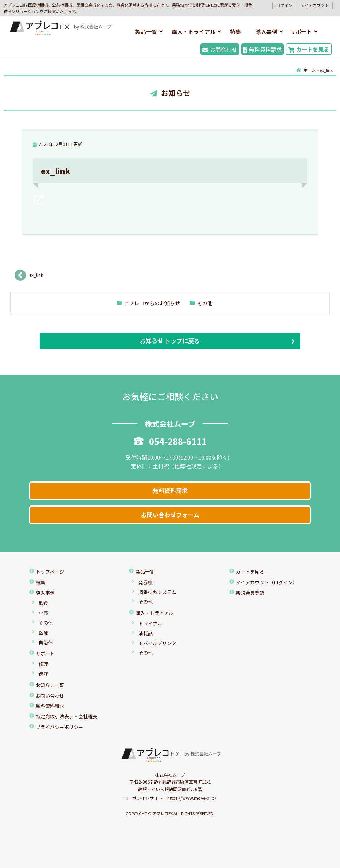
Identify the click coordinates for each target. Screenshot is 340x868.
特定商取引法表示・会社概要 (67, 716)
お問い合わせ (50, 696)
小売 (43, 613)
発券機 (146, 582)
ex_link (36, 275)
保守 (43, 674)
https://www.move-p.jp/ (192, 798)
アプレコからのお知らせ (152, 303)
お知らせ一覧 (50, 685)
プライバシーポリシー (59, 727)
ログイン (284, 5)
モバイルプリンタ (157, 643)
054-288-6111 (170, 441)
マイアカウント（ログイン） (267, 582)
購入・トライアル (194, 32)
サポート (301, 32)
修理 (43, 664)
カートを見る (309, 49)
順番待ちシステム (157, 592)
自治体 (46, 642)
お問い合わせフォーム (170, 515)
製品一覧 (146, 32)
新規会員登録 (250, 593)
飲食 (43, 603)
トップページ (50, 572)
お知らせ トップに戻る (170, 341)
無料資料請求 (262, 49)
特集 (235, 32)
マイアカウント (315, 5)
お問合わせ (220, 49)
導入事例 (266, 32)
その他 (205, 303)
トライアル (150, 623)
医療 (43, 633)
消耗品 (146, 633)
